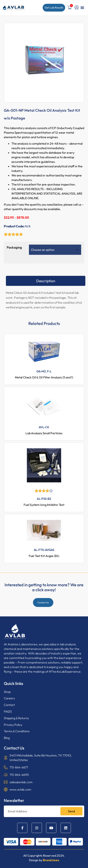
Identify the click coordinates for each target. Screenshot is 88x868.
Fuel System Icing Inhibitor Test (44, 505)
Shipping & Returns (16, 718)
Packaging (14, 247)
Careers (9, 698)
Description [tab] (46, 281)
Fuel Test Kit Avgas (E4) (44, 556)
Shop (7, 692)
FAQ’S (8, 711)
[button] (82, 8)
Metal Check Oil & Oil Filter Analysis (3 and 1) (44, 377)
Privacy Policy (13, 725)
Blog (7, 738)
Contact (9, 705)
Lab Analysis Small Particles (44, 433)
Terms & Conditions (17, 731)
